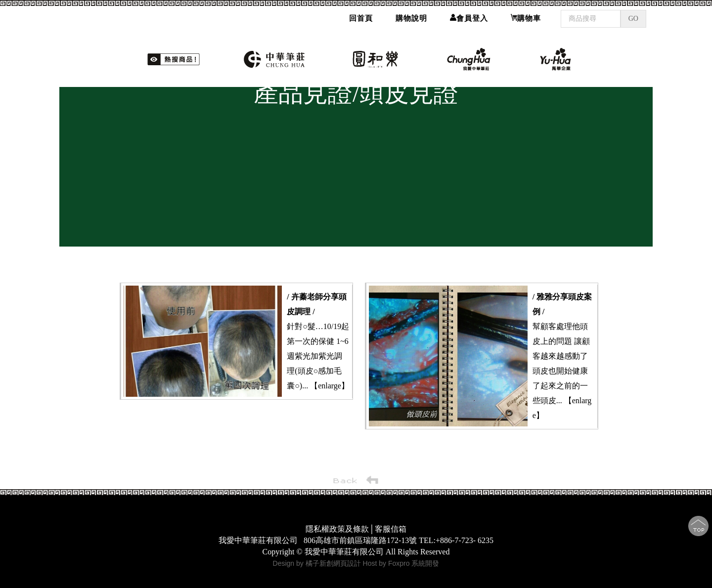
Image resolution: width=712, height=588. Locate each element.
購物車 (526, 18)
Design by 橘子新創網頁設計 (318, 563)
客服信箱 (391, 529)
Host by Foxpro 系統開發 (401, 563)
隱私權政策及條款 (337, 529)
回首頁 (361, 18)
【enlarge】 (330, 386)
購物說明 (411, 18)
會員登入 (469, 18)
